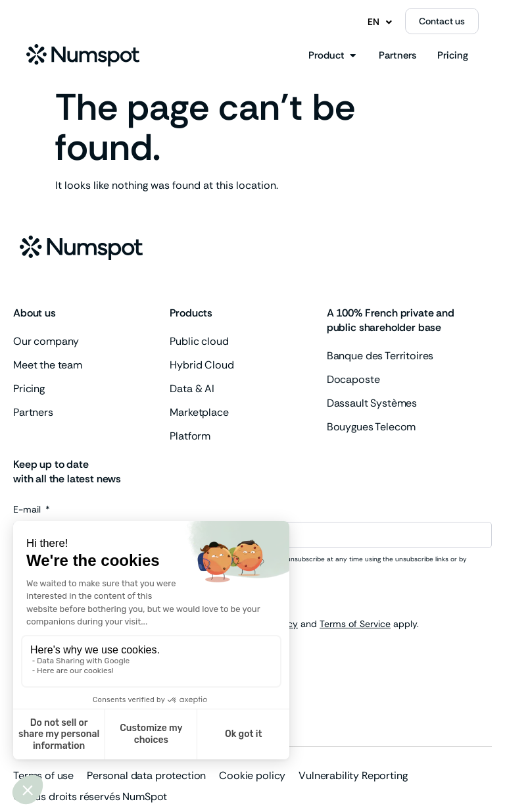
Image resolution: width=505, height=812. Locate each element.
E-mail (28, 510)
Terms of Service (355, 624)
